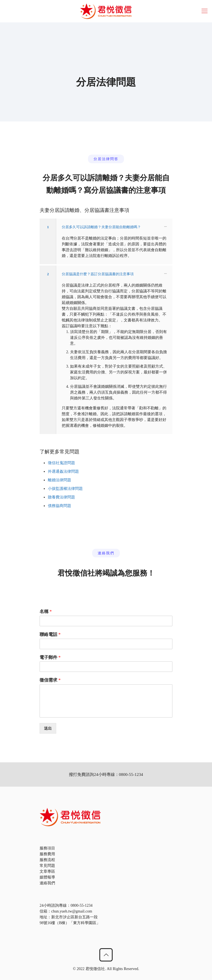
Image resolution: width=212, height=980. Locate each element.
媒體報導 (47, 877)
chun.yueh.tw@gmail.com (72, 911)
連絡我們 (47, 883)
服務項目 (47, 848)
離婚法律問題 (60, 480)
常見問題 (47, 866)
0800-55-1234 (82, 905)
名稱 (46, 611)
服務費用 (47, 854)
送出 (48, 728)
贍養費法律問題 (61, 497)
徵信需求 (50, 680)
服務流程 (47, 860)
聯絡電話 (50, 634)
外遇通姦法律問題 (63, 471)
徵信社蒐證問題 (61, 463)
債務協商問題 (60, 506)
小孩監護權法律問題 (65, 489)
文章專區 (47, 871)
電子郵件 (50, 657)
